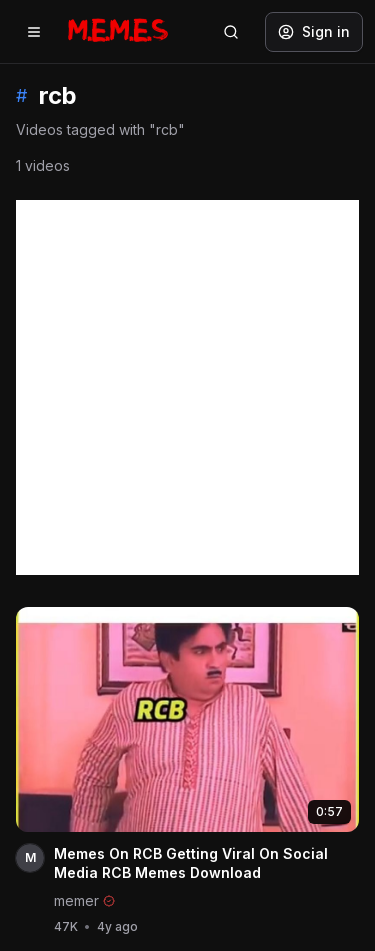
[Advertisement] (187, 387)
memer (76, 900)
